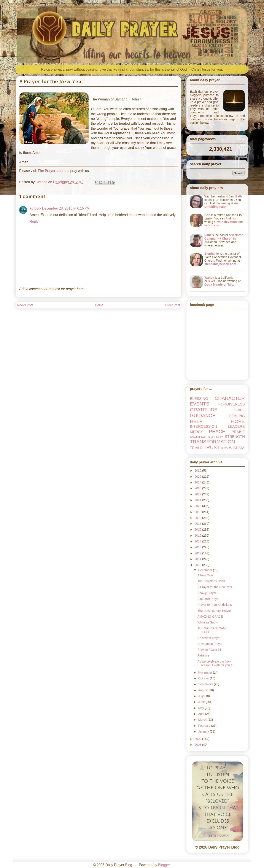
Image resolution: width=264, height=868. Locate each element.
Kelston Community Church (224, 237)
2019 (198, 512)
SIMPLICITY (215, 437)
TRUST (212, 448)
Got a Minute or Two (219, 285)
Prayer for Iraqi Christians (215, 605)
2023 (198, 488)
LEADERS (236, 427)
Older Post (173, 305)
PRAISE (238, 432)
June (202, 702)
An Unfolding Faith (221, 205)
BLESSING (199, 399)
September (206, 684)
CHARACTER (230, 398)
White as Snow (208, 622)
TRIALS (196, 448)
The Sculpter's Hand (211, 581)
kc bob (35, 208)
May (201, 708)
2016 (198, 529)
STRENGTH (235, 437)
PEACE (217, 432)
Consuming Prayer (210, 644)
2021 (198, 500)
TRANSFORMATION (212, 442)
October (204, 678)
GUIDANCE (203, 416)
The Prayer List (50, 171)
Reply (34, 222)
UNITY (225, 448)
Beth (239, 196)
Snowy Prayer (207, 593)
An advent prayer (209, 638)
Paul (208, 235)
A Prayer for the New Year (215, 587)
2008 (198, 745)
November (205, 672)
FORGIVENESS (232, 404)
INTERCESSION (204, 427)
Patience (203, 655)
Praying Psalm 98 (209, 650)
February (205, 726)
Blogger (164, 865)
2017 (198, 524)
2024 (198, 482)
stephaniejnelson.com (220, 264)
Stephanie (212, 254)
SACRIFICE (198, 437)
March (203, 720)
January (204, 731)
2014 (198, 541)
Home (99, 305)
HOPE (238, 421)
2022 (198, 494)
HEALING (237, 416)
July (201, 696)
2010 (198, 565)
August (203, 690)
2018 (198, 518)
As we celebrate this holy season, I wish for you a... (216, 663)
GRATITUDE (204, 410)
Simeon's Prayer (208, 599)
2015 (198, 536)
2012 (198, 553)
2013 (198, 547)
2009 (198, 739)
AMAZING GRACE (210, 617)
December (205, 570)
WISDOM (237, 448)
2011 (198, 559)
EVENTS (200, 404)
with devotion (227, 222)
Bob (207, 215)
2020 (198, 506)
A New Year (205, 575)
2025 (198, 477)
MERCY (196, 432)
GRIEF (239, 410)
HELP (196, 421)
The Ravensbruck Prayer (214, 611)
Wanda (209, 278)
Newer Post (25, 305)
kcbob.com (212, 225)
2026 (198, 471)
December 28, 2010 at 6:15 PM (66, 208)
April (202, 714)
